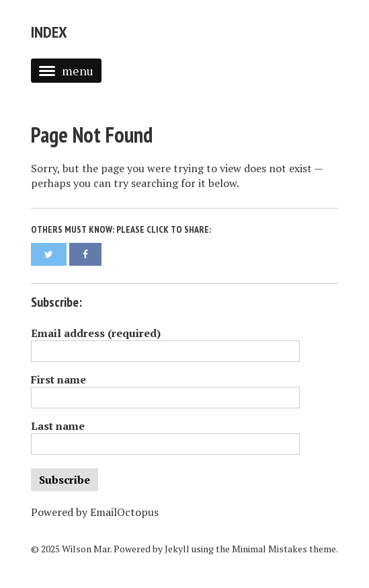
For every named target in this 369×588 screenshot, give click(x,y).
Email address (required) (96, 333)
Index (49, 32)
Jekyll (177, 549)
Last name (58, 426)
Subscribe (65, 480)
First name (58, 379)
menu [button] (66, 71)
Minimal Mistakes (270, 549)
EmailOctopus (124, 512)
